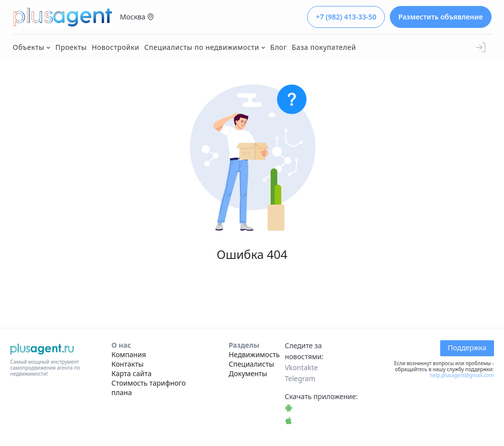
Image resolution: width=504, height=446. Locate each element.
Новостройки (116, 47)
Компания (129, 354)
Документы (248, 373)
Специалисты (252, 364)
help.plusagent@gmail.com (462, 375)
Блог (278, 47)
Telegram (300, 378)
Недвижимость (254, 354)
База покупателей (324, 47)
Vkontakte (301, 367)
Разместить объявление (441, 17)
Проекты (71, 47)
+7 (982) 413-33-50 (346, 17)
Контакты (128, 364)
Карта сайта (132, 373)
